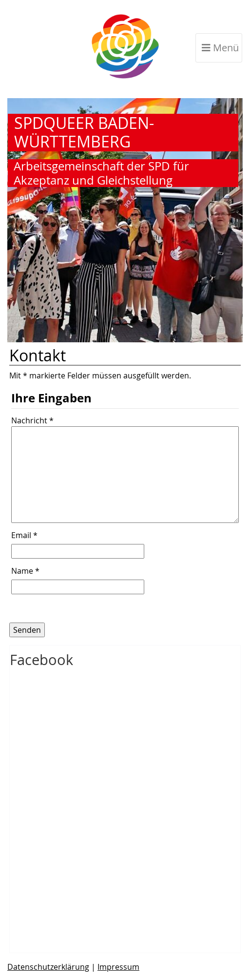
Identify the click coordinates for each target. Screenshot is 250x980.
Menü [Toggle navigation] (220, 48)
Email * (24, 536)
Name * (25, 571)
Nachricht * (32, 420)
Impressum (118, 967)
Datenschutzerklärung (48, 967)
